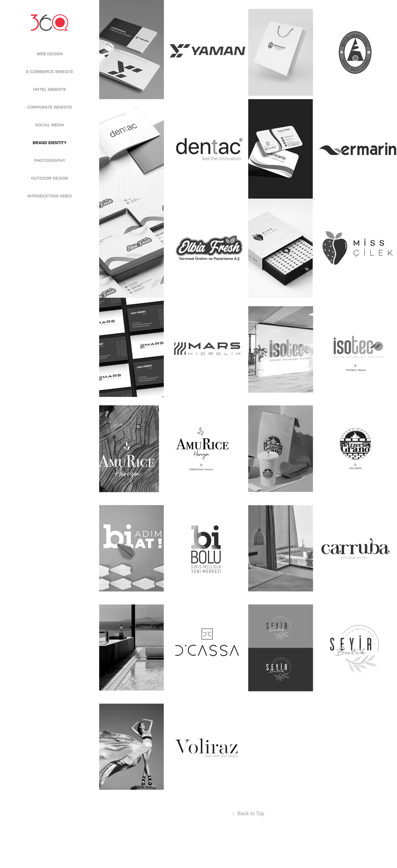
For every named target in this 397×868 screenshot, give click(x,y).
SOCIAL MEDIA (50, 125)
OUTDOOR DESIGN (50, 178)
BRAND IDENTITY (50, 143)
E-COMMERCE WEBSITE (50, 72)
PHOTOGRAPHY (49, 160)
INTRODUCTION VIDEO (50, 196)
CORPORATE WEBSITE (50, 107)
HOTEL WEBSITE (50, 89)
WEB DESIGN (50, 54)
